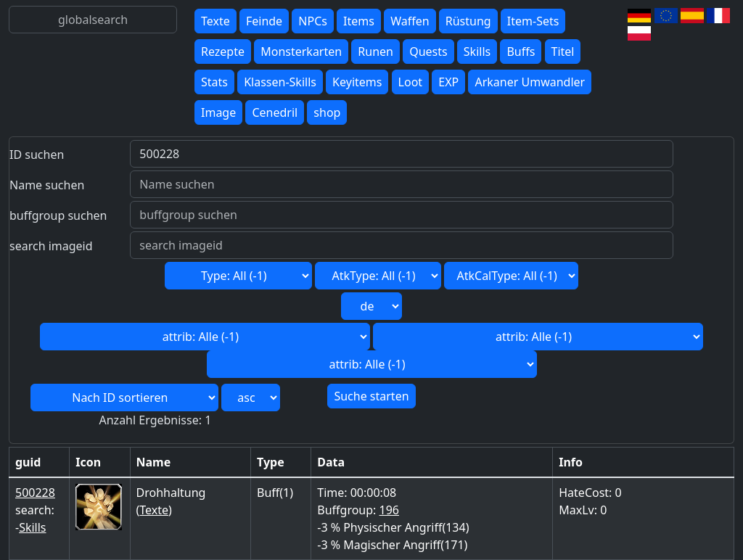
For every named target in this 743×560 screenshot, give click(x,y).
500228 (35, 493)
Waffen (410, 21)
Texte (215, 21)
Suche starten (371, 396)
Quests (428, 52)
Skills (477, 52)
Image (218, 112)
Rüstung (468, 21)
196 (389, 510)
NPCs (313, 21)
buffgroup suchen (58, 215)
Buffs (521, 52)
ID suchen (37, 155)
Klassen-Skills (280, 82)
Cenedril (275, 112)
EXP (448, 82)
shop (327, 112)
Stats (214, 82)
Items (359, 21)
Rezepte (223, 52)
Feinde (264, 21)
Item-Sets (533, 21)
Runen (375, 52)
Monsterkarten (301, 52)
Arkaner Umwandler (530, 82)
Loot (411, 82)
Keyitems (357, 82)
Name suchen (47, 185)
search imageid (51, 246)
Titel (563, 52)
